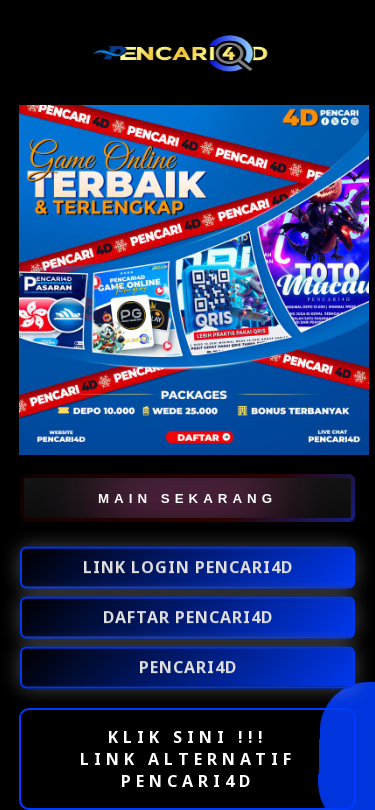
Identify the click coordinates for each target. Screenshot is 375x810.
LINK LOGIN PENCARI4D (188, 568)
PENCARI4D (188, 668)
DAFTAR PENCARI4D (188, 618)
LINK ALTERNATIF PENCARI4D (188, 770)
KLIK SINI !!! (188, 737)
